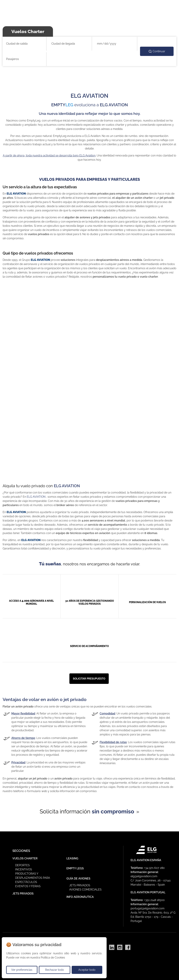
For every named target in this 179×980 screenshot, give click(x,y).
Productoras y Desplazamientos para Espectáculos (33, 876)
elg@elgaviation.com (144, 875)
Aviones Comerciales (85, 888)
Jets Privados (23, 892)
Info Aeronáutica (80, 895)
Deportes (22, 863)
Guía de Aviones (78, 877)
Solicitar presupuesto (89, 679)
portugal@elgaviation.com (148, 907)
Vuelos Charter (25, 857)
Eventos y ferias (28, 884)
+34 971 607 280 (154, 866)
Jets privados (80, 884)
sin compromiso (113, 811)
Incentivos (24, 868)
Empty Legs (75, 867)
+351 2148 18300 (154, 898)
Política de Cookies (53, 958)
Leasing (72, 857)
